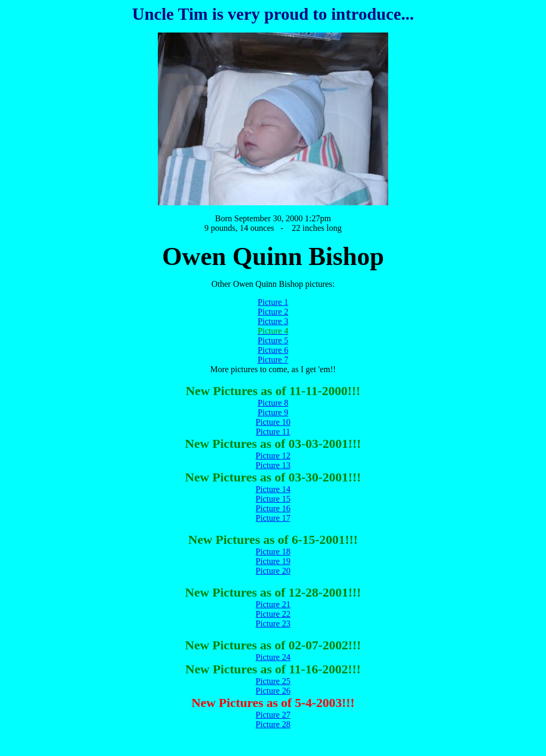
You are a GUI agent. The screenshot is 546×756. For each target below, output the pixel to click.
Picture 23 (273, 624)
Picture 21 (273, 604)
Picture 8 (273, 403)
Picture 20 (273, 571)
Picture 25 (273, 681)
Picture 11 (273, 432)
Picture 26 (273, 691)
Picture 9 (273, 412)
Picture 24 (273, 657)
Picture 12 (273, 456)
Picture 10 (273, 422)
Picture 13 (273, 465)
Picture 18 (273, 552)
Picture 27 (273, 715)
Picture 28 (273, 724)
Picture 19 (273, 561)
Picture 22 (273, 614)
